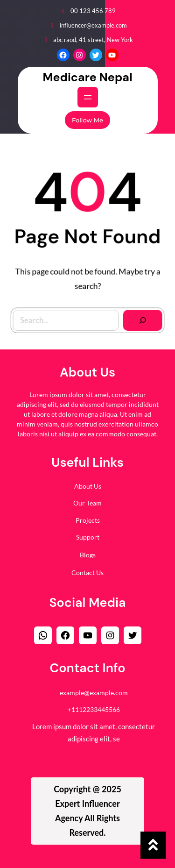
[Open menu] (88, 97)
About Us (88, 484)
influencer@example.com (93, 25)
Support (88, 535)
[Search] (140, 318)
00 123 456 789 (93, 11)
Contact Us (87, 570)
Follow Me (87, 120)
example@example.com (94, 690)
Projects (88, 518)
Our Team (87, 501)
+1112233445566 (94, 707)
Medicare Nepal (87, 77)
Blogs (88, 552)
